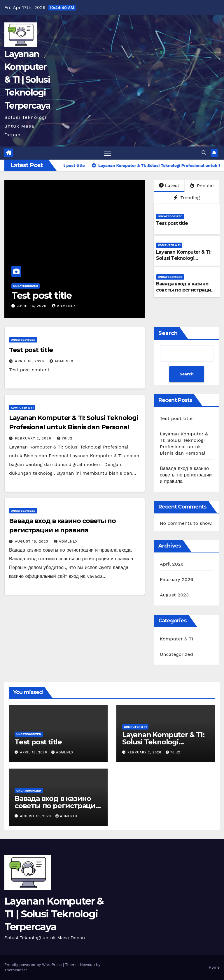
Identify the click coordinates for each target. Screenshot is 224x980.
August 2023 (174, 595)
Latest (169, 185)
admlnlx (64, 306)
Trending (187, 198)
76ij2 (65, 438)
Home (214, 967)
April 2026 (172, 564)
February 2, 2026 (34, 438)
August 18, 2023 (32, 541)
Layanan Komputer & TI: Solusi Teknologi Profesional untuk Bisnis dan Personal (184, 261)
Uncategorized (26, 286)
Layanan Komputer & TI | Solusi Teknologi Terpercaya (27, 80)
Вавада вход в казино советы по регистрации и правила (185, 290)
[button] (204, 153)
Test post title (41, 295)
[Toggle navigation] (107, 153)
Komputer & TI (169, 245)
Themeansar (16, 970)
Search (168, 333)
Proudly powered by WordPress (34, 965)
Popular (202, 186)
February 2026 (176, 579)
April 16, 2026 (33, 306)
